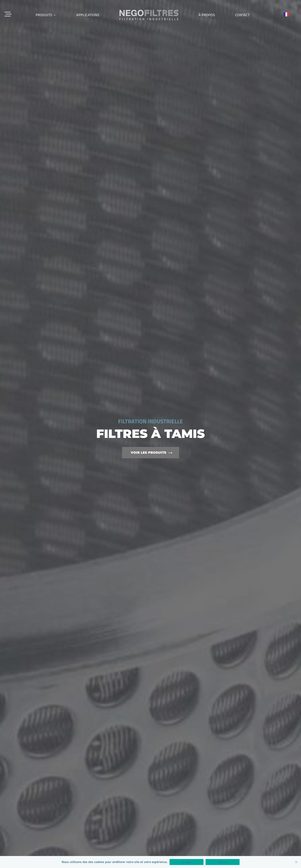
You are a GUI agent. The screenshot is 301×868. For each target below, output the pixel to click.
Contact (242, 15)
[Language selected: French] (288, 14)
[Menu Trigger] (9, 13)
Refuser (222, 862)
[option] (150, 434)
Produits (44, 15)
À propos (207, 15)
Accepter (186, 862)
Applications (88, 15)
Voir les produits (148, 453)
